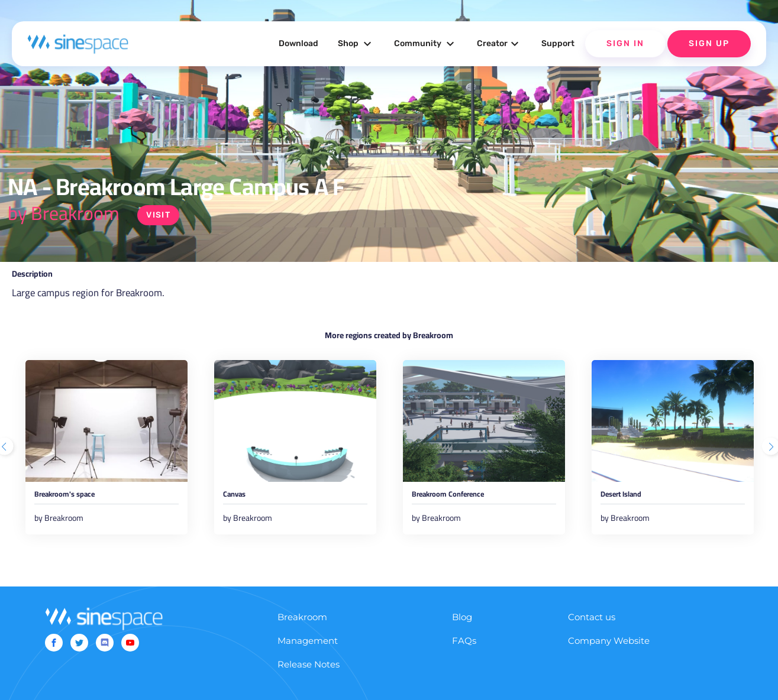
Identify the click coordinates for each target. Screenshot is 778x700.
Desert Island (632, 498)
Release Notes (309, 679)
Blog (462, 632)
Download (298, 43)
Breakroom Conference (467, 498)
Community (426, 44)
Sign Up (709, 43)
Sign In (625, 43)
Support (558, 43)
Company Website (609, 655)
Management (308, 655)
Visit (160, 215)
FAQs (464, 655)
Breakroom (302, 632)
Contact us (592, 632)
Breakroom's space (80, 498)
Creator (499, 44)
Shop (356, 44)
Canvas (240, 498)
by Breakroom (64, 213)
